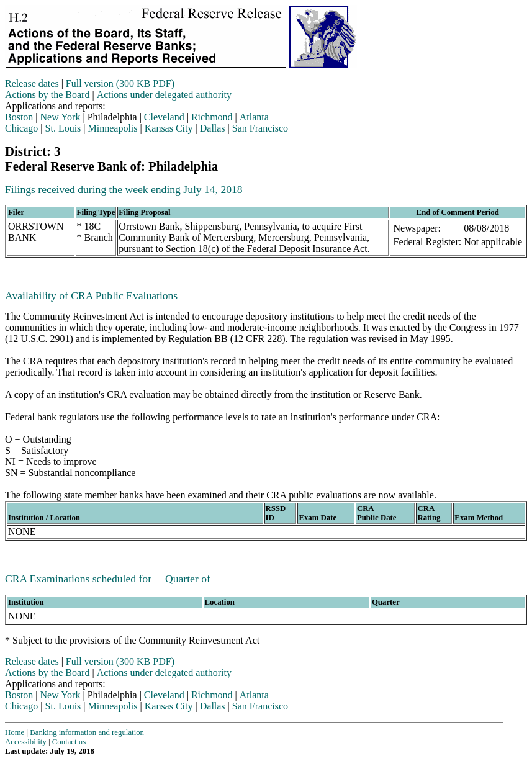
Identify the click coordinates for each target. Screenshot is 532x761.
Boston (19, 117)
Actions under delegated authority (164, 95)
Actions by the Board (47, 95)
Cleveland (164, 117)
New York (61, 117)
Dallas (213, 128)
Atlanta (254, 117)
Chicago (21, 128)
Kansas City (169, 128)
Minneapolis (113, 128)
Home (15, 732)
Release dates (32, 83)
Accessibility (26, 742)
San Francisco (260, 128)
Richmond (212, 117)
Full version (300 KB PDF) (120, 83)
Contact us (69, 742)
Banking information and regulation (87, 732)
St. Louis (63, 128)
